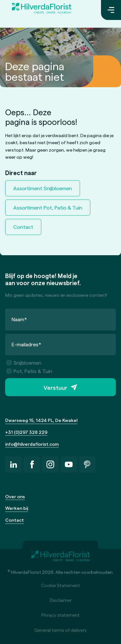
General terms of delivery (60, 630)
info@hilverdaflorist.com (32, 444)
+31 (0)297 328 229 (26, 432)
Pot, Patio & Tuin (29, 371)
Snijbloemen (24, 363)
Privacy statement (60, 615)
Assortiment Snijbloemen (43, 188)
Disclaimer (61, 600)
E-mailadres (26, 344)
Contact (23, 227)
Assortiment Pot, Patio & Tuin (48, 207)
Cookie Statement (60, 585)
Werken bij (17, 508)
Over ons (15, 496)
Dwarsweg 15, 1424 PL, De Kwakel (41, 420)
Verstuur (55, 387)
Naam (19, 319)
